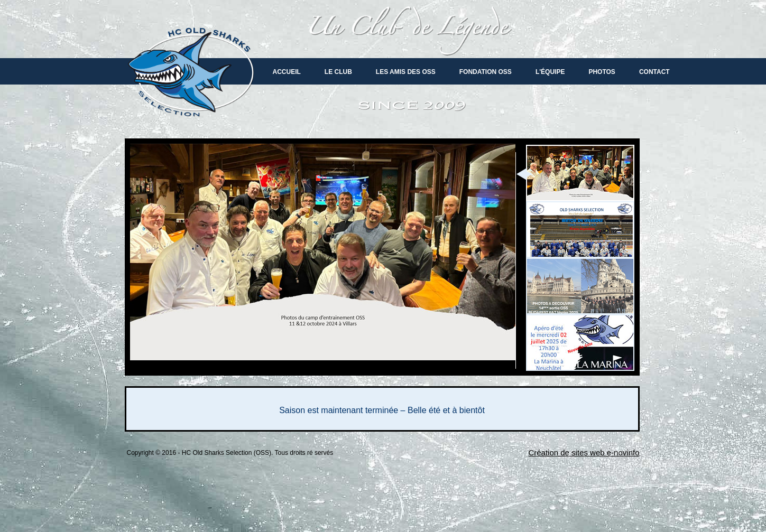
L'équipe (550, 72)
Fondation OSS (486, 72)
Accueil (287, 72)
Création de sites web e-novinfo (584, 452)
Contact (654, 72)
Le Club (338, 72)
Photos (602, 72)
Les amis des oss (406, 72)
